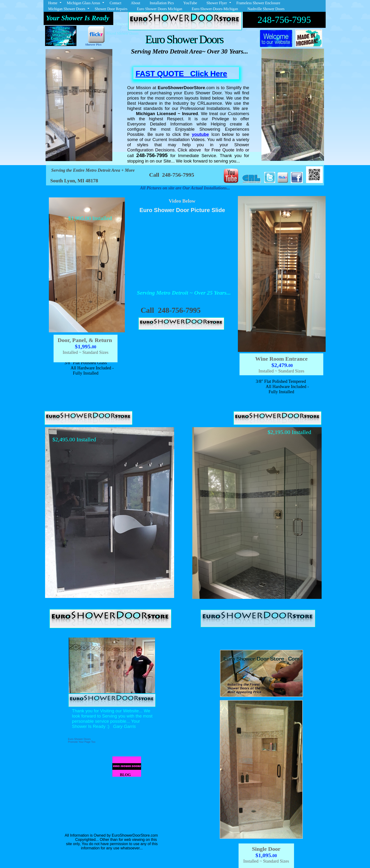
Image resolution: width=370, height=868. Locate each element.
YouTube (190, 3)
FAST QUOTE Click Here (181, 74)
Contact (115, 3)
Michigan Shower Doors (67, 9)
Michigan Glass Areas (83, 3)
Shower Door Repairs (111, 9)
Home (53, 3)
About (135, 3)
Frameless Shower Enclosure (258, 3)
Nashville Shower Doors (266, 9)
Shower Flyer (217, 3)
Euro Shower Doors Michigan (160, 9)
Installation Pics (162, 3)
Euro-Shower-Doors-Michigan (215, 9)
